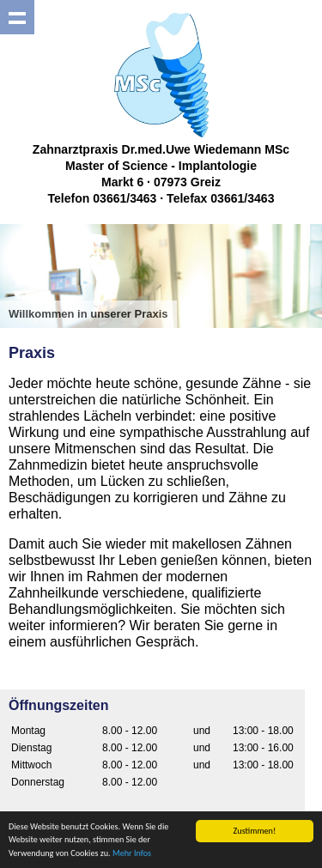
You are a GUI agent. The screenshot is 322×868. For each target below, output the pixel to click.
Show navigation (17, 17)
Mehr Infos (132, 854)
